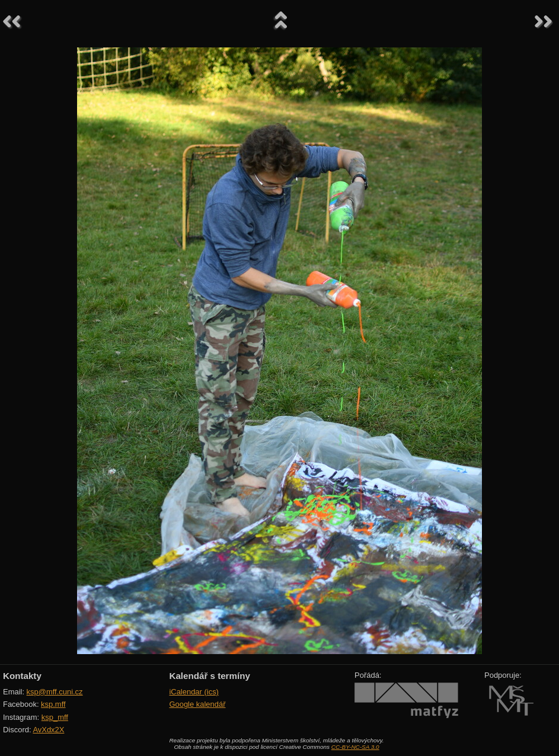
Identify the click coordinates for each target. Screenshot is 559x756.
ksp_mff (55, 717)
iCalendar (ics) (194, 692)
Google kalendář (197, 704)
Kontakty (22, 676)
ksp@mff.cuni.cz (55, 692)
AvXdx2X (48, 730)
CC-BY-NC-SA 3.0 (355, 747)
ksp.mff (53, 704)
